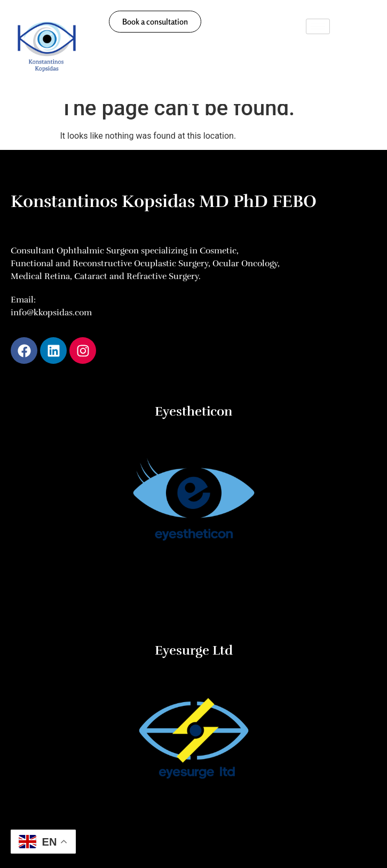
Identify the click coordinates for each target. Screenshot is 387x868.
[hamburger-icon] (318, 26)
